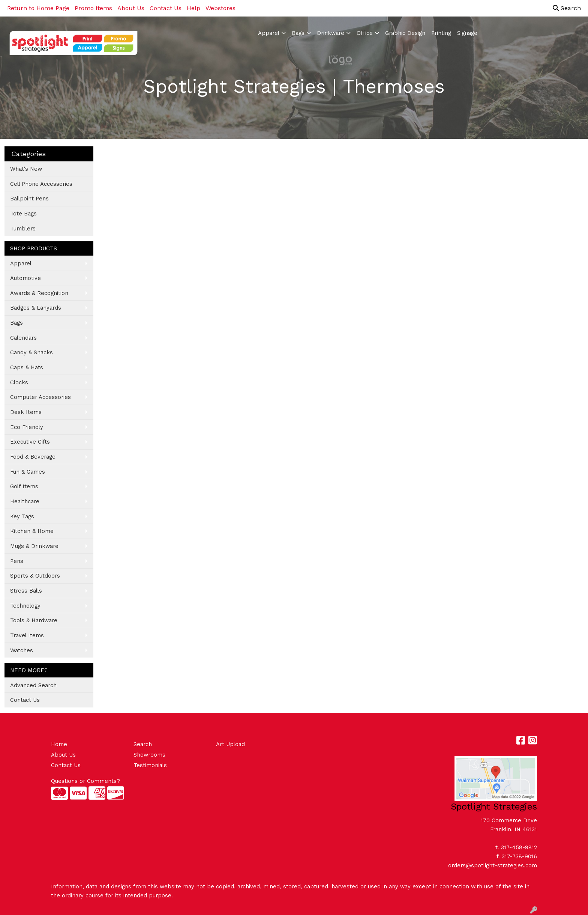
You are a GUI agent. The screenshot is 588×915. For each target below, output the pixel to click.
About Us (131, 8)
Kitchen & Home (32, 531)
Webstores (220, 8)
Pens (17, 561)
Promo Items (93, 8)
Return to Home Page (38, 8)
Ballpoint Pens (29, 199)
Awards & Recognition (39, 293)
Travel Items (27, 635)
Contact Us (166, 8)
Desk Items (26, 412)
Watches (22, 650)
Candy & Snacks (31, 352)
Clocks (19, 382)
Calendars (23, 338)
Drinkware (331, 33)
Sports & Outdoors (35, 576)
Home (59, 744)
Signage (467, 33)
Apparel (269, 33)
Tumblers (23, 229)
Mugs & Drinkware (34, 546)
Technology (25, 606)
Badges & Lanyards (36, 308)
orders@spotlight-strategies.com (493, 865)
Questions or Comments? (85, 781)
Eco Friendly (27, 427)
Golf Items (24, 486)
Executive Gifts (30, 442)
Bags (298, 33)
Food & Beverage (33, 457)
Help (193, 8)
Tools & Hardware (34, 620)
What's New (26, 169)
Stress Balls (26, 591)
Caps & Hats (27, 367)
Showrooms (149, 755)
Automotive (25, 278)
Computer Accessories (40, 397)
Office (365, 33)
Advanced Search (33, 685)
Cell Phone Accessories (41, 184)
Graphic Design (405, 33)
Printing (441, 33)
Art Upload (230, 744)
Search (567, 8)
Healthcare (25, 501)
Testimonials (150, 765)
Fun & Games (28, 472)
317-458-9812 (519, 847)
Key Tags (22, 516)
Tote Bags (23, 214)
